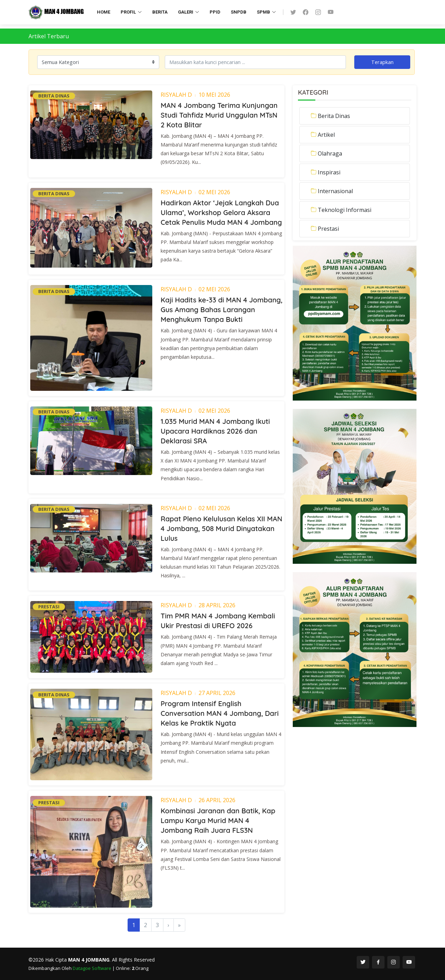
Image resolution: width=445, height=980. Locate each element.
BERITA (160, 12)
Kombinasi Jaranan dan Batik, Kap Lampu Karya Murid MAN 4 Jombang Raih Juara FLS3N (218, 820)
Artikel (326, 135)
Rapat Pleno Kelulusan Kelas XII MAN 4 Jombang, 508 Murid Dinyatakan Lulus (221, 528)
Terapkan (382, 62)
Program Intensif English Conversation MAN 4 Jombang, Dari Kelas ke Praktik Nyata (220, 713)
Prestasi (328, 229)
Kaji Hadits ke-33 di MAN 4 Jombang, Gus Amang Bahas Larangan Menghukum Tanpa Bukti (222, 310)
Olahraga (330, 153)
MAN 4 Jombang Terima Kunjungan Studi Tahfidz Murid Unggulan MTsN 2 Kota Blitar (219, 115)
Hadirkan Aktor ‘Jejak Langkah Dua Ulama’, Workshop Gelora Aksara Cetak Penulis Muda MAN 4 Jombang (221, 212)
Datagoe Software (92, 968)
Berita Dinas (334, 116)
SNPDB (239, 12)
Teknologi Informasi (345, 210)
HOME (104, 12)
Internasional (335, 191)
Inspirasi (329, 172)
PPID (215, 12)
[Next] (168, 925)
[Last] (179, 925)
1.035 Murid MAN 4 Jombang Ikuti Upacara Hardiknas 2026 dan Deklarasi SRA (215, 431)
